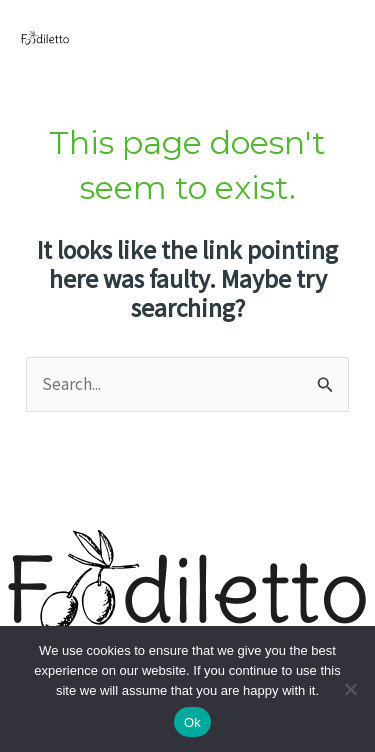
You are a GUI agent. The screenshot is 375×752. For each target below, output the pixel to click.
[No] (350, 689)
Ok (192, 722)
